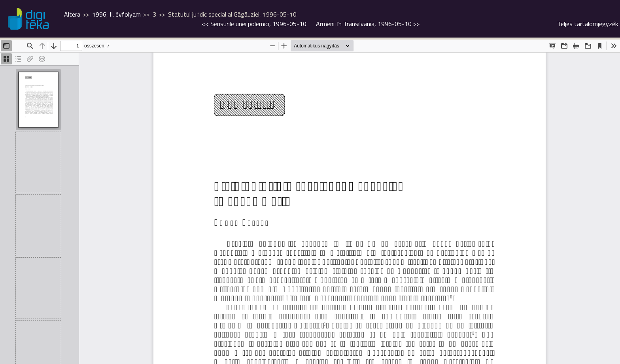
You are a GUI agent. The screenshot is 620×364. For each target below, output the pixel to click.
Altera (72, 14)
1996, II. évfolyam (116, 14)
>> (368, 24)
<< (254, 24)
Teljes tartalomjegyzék (588, 24)
